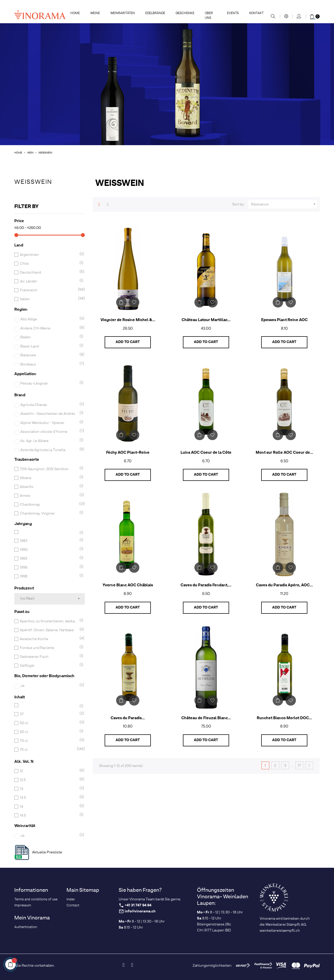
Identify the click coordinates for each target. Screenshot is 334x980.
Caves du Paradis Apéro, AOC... (284, 585)
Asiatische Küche (49, 639)
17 (299, 766)
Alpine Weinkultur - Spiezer (49, 423)
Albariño (49, 487)
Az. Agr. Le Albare (49, 441)
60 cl (49, 732)
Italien (49, 299)
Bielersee (49, 355)
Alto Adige (49, 319)
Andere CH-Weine (49, 328)
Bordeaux (49, 364)
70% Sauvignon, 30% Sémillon (49, 469)
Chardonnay (49, 505)
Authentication (26, 927)
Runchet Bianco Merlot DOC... (284, 718)
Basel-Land (49, 346)
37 (49, 714)
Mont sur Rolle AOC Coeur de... (284, 453)
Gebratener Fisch (49, 657)
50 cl (49, 723)
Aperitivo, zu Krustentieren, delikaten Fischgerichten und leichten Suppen (49, 621)
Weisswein (33, 182)
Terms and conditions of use (36, 899)
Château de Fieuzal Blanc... (206, 718)
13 (49, 789)
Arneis (49, 496)
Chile (49, 264)
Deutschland (49, 273)
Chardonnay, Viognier (49, 513)
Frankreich (49, 290)
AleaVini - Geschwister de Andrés (49, 414)
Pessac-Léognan (49, 383)
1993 (49, 559)
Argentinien (49, 255)
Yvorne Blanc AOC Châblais (128, 585)
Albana (49, 478)
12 (49, 771)
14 (49, 807)
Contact (73, 905)
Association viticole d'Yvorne (49, 432)
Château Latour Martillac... (206, 320)
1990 (49, 550)
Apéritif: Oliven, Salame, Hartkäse (49, 630)
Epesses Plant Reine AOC (284, 320)
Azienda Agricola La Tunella (49, 450)
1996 (49, 568)
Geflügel (49, 666)
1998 (49, 576)
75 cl (49, 750)
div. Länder (49, 281)
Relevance (284, 204)
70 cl (49, 741)
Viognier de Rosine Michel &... (128, 320)
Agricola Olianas (49, 405)
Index (71, 899)
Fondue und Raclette (49, 648)
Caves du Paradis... (128, 718)
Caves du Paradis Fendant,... (206, 585)
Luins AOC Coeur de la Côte (206, 453)
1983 (49, 541)
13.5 (49, 798)
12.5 (49, 780)
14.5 (49, 816)
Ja (49, 686)
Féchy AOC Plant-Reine (128, 453)
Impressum (23, 905)
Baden (49, 337)
